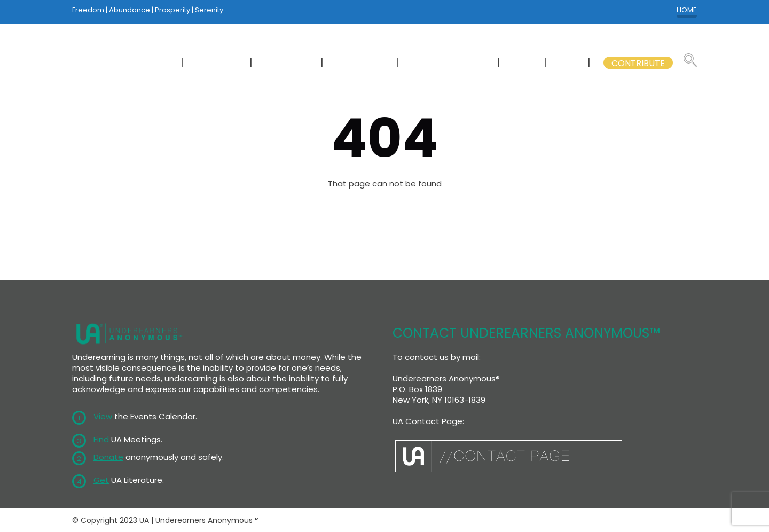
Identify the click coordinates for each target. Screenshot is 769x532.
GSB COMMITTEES (449, 63)
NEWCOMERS (142, 63)
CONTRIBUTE (638, 63)
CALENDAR (288, 63)
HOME (687, 10)
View (103, 416)
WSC (523, 63)
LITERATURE (361, 63)
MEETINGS (218, 63)
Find (101, 439)
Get (101, 480)
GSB (568, 63)
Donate (108, 457)
